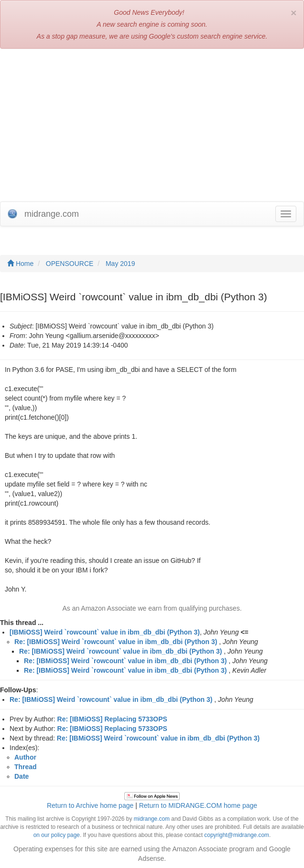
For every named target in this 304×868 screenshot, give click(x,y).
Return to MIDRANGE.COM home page (198, 805)
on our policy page (57, 835)
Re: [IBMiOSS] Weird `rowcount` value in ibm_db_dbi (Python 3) (116, 642)
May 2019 (120, 264)
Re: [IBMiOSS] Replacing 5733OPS (112, 719)
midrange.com (152, 819)
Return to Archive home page (90, 805)
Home (20, 264)
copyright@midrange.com (237, 835)
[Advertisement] (152, 125)
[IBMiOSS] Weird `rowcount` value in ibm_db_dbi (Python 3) (105, 632)
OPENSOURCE (70, 264)
